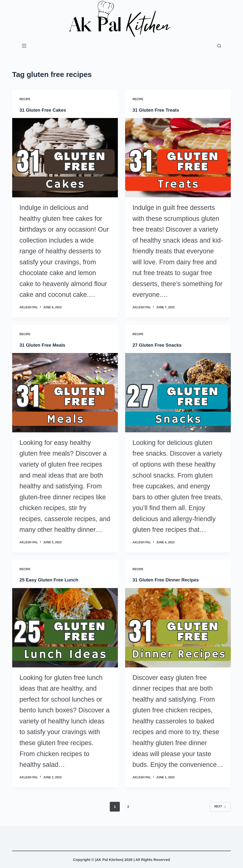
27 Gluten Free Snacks (159, 345)
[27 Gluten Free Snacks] (178, 392)
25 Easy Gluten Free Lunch (51, 580)
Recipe (25, 99)
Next (220, 806)
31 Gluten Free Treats (157, 110)
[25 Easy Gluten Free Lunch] (65, 627)
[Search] (219, 46)
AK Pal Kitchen (109, 860)
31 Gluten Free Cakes (44, 110)
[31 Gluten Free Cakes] (65, 158)
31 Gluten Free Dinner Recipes (168, 580)
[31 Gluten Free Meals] (65, 392)
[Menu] (24, 46)
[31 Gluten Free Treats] (178, 158)
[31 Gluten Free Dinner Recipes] (178, 627)
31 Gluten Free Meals (44, 345)
